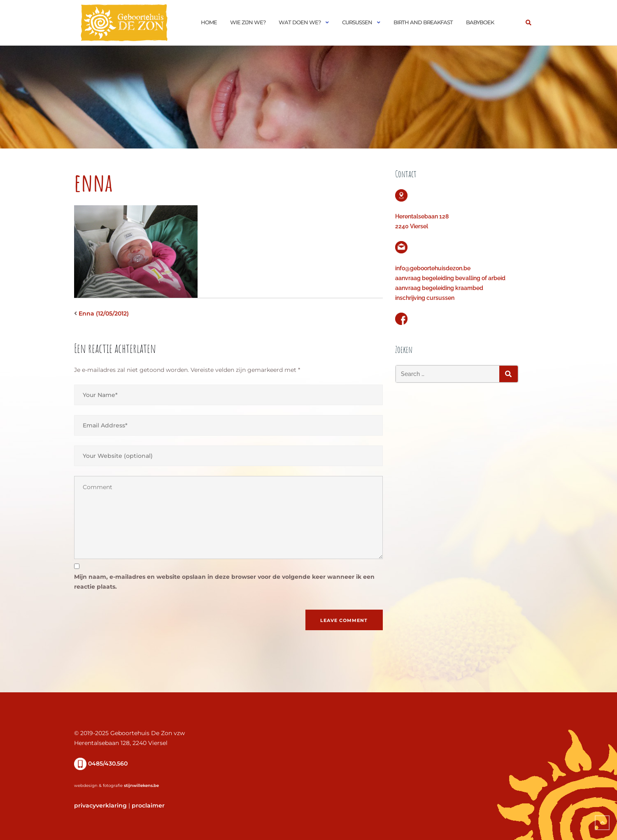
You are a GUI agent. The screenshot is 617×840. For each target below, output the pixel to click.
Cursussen (357, 22)
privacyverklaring (100, 805)
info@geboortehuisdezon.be (433, 268)
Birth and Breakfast (423, 22)
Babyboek (480, 22)
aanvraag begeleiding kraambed (439, 288)
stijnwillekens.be (141, 785)
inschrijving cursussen (425, 298)
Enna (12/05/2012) (104, 313)
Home (209, 22)
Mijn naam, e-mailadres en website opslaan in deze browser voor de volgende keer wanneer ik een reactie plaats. (224, 582)
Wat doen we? (300, 22)
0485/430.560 (101, 763)
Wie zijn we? (248, 22)
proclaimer (148, 805)
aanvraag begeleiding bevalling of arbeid (450, 278)
